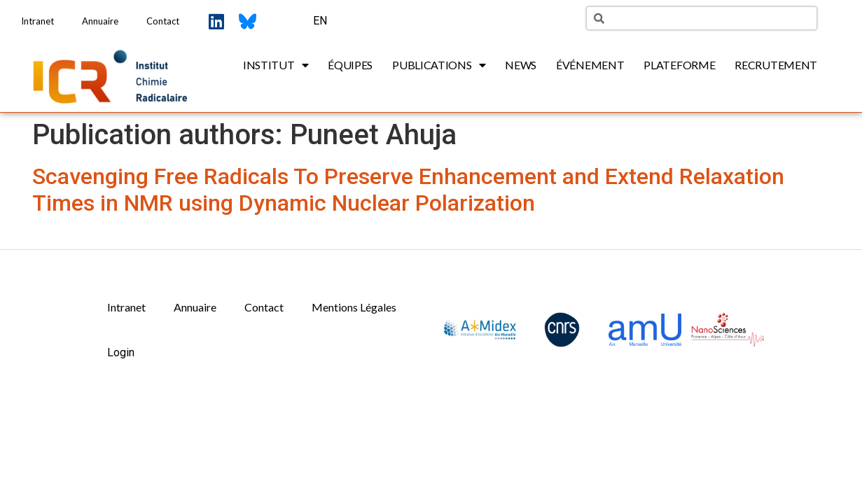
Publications (439, 65)
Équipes (350, 65)
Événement (590, 65)
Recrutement (776, 65)
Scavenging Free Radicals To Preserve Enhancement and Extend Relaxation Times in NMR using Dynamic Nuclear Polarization (408, 190)
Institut (276, 65)
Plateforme (679, 65)
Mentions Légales (354, 307)
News (521, 65)
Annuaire (100, 21)
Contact (163, 21)
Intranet (37, 21)
